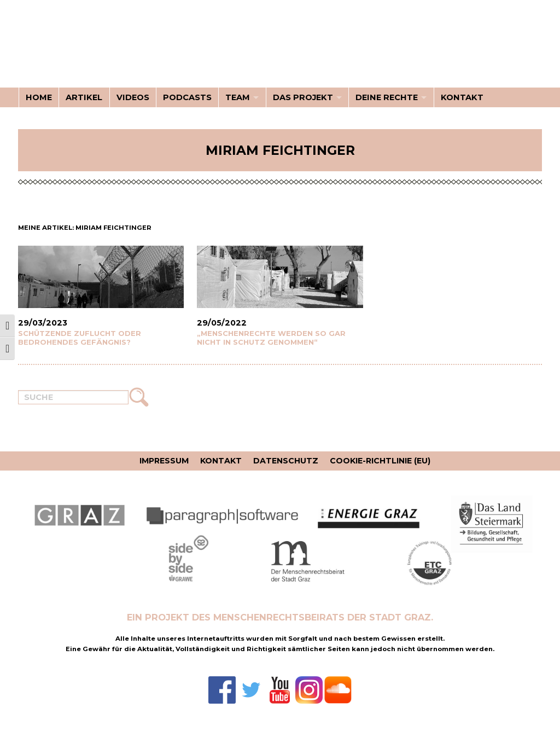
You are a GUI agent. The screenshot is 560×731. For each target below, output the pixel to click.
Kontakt (462, 97)
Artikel (84, 97)
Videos (133, 97)
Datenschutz (286, 461)
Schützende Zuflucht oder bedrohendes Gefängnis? (80, 338)
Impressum (164, 461)
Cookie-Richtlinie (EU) (380, 461)
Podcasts (187, 97)
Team (238, 97)
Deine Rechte (387, 97)
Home (39, 97)
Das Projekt (303, 97)
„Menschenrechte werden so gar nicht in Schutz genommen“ (271, 338)
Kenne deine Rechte (86, 50)
